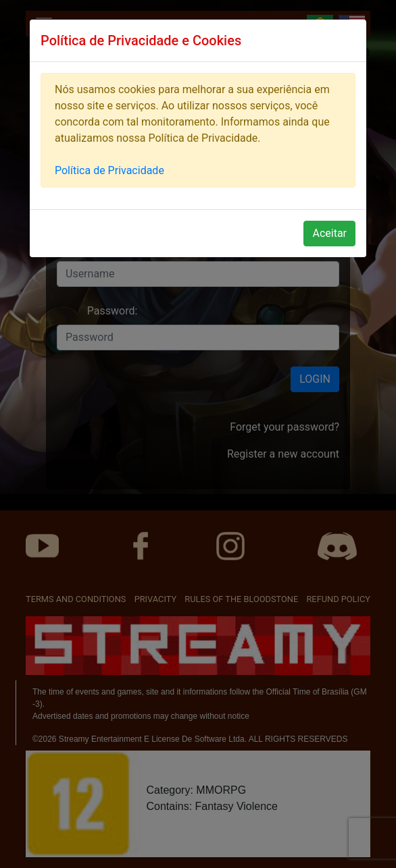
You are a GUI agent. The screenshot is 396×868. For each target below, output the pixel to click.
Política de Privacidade (109, 170)
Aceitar (329, 233)
